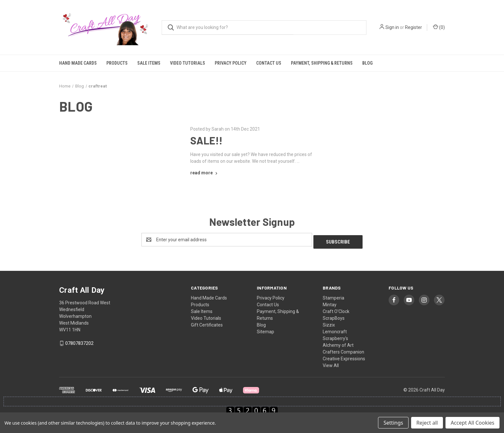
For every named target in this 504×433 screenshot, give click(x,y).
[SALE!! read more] (205, 173)
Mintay (330, 302)
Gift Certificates (207, 323)
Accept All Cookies (473, 423)
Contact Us (269, 63)
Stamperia (333, 296)
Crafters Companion (343, 350)
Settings (393, 423)
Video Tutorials (188, 63)
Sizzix (329, 323)
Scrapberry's (335, 336)
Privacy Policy (231, 63)
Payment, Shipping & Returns (322, 63)
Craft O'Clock (336, 309)
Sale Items (149, 63)
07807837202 (79, 341)
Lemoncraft (335, 329)
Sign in (392, 27)
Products (117, 63)
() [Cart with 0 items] (439, 27)
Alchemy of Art (338, 343)
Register (414, 27)
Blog (367, 63)
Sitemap (265, 329)
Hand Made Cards (78, 63)
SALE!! (207, 140)
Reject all (427, 423)
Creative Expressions (344, 356)
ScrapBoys (334, 316)
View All (331, 363)
